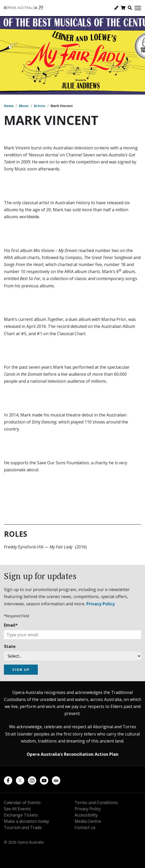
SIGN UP (21, 670)
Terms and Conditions (96, 803)
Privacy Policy (101, 604)
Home (9, 106)
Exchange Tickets (21, 815)
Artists (40, 106)
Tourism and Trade (23, 827)
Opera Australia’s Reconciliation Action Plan (72, 754)
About (24, 106)
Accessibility (86, 815)
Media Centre (88, 821)
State (10, 646)
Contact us (85, 827)
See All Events (17, 809)
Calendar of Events (22, 803)
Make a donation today (26, 821)
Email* (11, 625)
